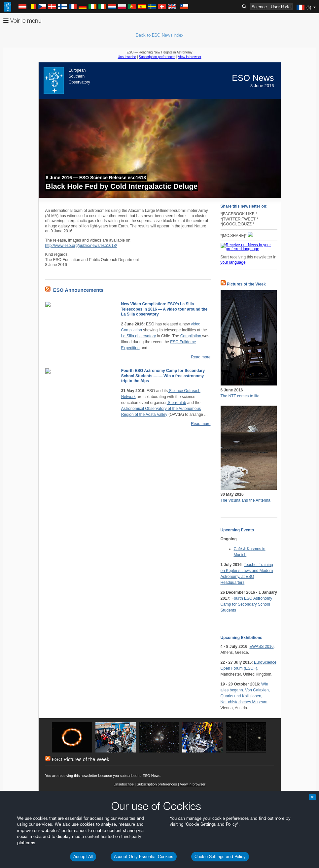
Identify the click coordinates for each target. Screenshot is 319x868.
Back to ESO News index (159, 35)
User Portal (281, 7)
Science (259, 7)
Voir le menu (22, 21)
